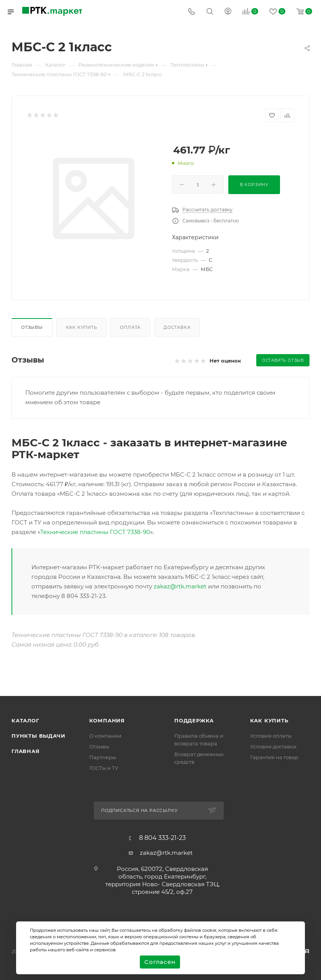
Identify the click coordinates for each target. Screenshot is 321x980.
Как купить (82, 327)
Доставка (177, 327)
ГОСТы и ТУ (104, 768)
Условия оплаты (271, 736)
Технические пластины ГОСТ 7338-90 (95, 532)
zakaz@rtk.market (180, 586)
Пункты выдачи (38, 736)
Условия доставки (273, 746)
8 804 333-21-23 (162, 838)
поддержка (194, 720)
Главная (26, 751)
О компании (105, 736)
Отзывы (32, 327)
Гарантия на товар (274, 757)
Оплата (130, 327)
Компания (107, 720)
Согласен (160, 962)
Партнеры (103, 757)
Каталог (25, 720)
